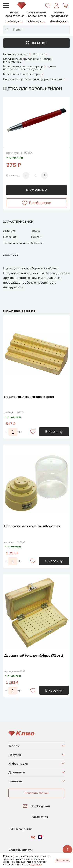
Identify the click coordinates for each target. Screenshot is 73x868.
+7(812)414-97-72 (36, 16)
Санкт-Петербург (36, 13)
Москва (14, 13)
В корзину (36, 190)
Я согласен (62, 860)
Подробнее (36, 865)
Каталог (36, 43)
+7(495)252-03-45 (14, 16)
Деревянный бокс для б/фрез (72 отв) (34, 655)
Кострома (59, 13)
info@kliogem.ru (40, 806)
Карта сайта (40, 817)
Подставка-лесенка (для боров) (29, 397)
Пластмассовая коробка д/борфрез (32, 526)
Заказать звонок (36, 793)
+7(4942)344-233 (59, 16)
